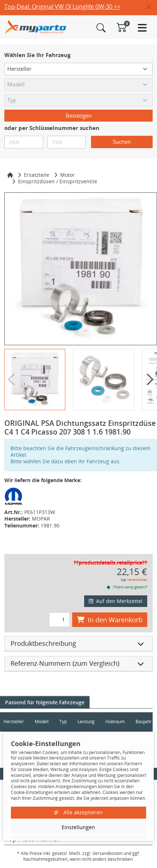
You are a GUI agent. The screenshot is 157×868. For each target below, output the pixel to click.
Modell (42, 722)
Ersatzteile (37, 175)
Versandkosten (137, 580)
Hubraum (115, 722)
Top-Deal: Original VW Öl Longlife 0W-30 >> (62, 7)
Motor (67, 175)
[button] (152, 7)
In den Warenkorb (110, 620)
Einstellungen (78, 827)
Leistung (86, 722)
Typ (63, 722)
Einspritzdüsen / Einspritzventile (58, 181)
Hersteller (14, 722)
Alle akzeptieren (78, 812)
